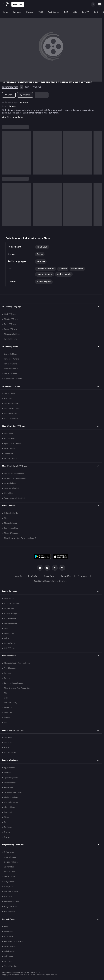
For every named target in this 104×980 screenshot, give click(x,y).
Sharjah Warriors (11, 966)
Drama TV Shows (11, 354)
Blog (6, 927)
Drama (12, 106)
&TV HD (7, 748)
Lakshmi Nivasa (10, 87)
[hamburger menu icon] (100, 4)
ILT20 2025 (8, 936)
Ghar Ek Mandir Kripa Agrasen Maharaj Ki (20, 538)
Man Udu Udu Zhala (12, 488)
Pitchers (7, 837)
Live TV (85, 12)
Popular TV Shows (10, 591)
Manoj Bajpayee (10, 872)
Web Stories (9, 932)
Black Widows (9, 807)
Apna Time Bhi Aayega (13, 444)
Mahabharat (9, 599)
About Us (18, 576)
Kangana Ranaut (10, 907)
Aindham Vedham (11, 797)
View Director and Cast (13, 117)
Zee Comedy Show (11, 528)
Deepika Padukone (11, 862)
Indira (6, 638)
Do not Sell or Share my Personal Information (51, 581)
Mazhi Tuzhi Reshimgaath (14, 473)
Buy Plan (18, 4)
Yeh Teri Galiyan (10, 439)
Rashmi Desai (9, 912)
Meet (6, 518)
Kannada (24, 102)
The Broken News (11, 802)
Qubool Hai (8, 453)
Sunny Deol (8, 887)
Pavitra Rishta (9, 448)
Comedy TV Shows (11, 369)
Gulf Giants (8, 956)
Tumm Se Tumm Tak (12, 604)
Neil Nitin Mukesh (11, 892)
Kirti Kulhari (9, 897)
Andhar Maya (9, 787)
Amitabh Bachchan (11, 902)
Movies (30, 12)
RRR (6, 723)
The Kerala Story (10, 703)
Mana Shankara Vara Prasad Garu (17, 688)
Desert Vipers (9, 946)
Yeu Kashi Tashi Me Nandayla (15, 478)
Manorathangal (10, 782)
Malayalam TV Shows (12, 334)
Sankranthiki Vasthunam (13, 683)
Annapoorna (9, 633)
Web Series (53, 12)
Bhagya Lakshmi (10, 523)
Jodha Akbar (9, 434)
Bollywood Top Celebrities (13, 845)
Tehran (7, 678)
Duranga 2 (8, 812)
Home (5, 12)
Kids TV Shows (10, 648)
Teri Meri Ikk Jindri (11, 458)
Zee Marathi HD (10, 753)
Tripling (7, 832)
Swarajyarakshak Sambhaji (14, 498)
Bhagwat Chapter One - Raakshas (17, 663)
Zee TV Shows (9, 394)
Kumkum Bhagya (11, 613)
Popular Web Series (10, 760)
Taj (5, 822)
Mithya (7, 817)
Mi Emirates (9, 961)
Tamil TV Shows (10, 324)
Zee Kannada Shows (12, 409)
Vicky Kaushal (9, 882)
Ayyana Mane (9, 768)
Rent (96, 12)
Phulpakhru (8, 493)
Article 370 (8, 708)
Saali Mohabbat (10, 668)
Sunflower (8, 827)
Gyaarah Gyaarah (11, 778)
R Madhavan (9, 852)
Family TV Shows (10, 364)
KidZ (66, 12)
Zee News (8, 738)
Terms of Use (66, 576)
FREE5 (41, 12)
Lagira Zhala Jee (10, 483)
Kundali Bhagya (10, 618)
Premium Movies (9, 656)
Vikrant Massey (10, 857)
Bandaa (7, 718)
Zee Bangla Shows (11, 419)
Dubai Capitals (10, 951)
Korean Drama (10, 643)
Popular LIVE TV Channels (13, 730)
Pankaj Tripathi (10, 877)
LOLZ (75, 12)
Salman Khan (9, 867)
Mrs (6, 693)
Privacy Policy (49, 576)
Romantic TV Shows (12, 359)
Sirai (6, 698)
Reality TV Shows (11, 374)
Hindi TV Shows (10, 314)
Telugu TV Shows (11, 329)
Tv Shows (17, 12)
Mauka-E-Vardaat (11, 533)
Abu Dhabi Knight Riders (13, 941)
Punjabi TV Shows (11, 339)
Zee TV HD (8, 743)
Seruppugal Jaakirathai (13, 792)
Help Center (33, 576)
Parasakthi (8, 713)
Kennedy (7, 673)
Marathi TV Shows (11, 319)
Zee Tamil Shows (11, 414)
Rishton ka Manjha (11, 513)
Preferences (83, 576)
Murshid (7, 773)
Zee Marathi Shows (12, 404)
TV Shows (37, 87)
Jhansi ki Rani (9, 609)
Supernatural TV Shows (13, 379)
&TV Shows (8, 399)
